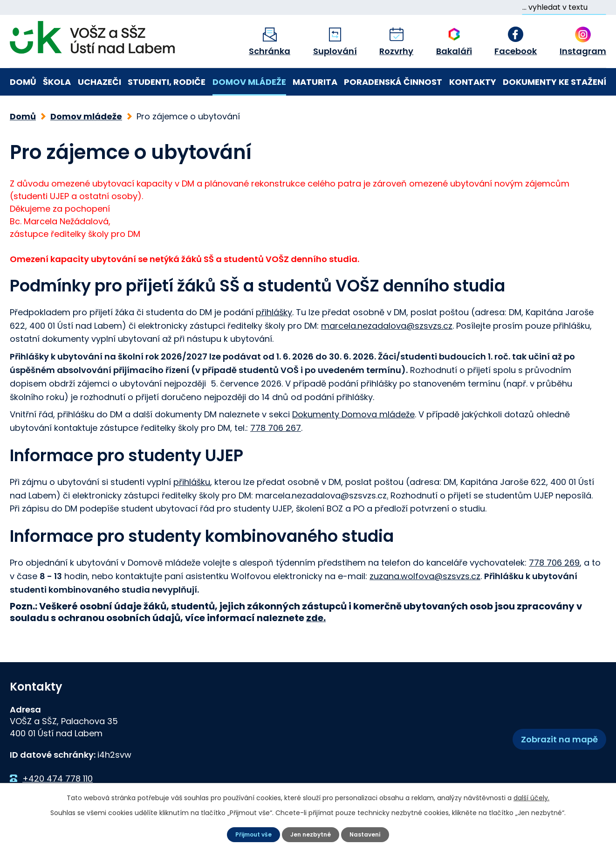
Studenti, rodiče (167, 82)
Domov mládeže (249, 82)
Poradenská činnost (393, 82)
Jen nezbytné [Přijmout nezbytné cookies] (312, 834)
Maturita (315, 82)
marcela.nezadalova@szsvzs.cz (387, 321)
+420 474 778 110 (58, 774)
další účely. (531, 796)
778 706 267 (276, 423)
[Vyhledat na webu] (564, 7)
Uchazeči (99, 82)
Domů (23, 82)
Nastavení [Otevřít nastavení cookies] (371, 834)
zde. (316, 613)
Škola (57, 82)
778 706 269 (554, 558)
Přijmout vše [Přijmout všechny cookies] (249, 834)
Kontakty (473, 82)
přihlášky (274, 308)
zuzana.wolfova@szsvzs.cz (425, 571)
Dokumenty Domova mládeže (353, 410)
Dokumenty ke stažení (554, 82)
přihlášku (192, 477)
